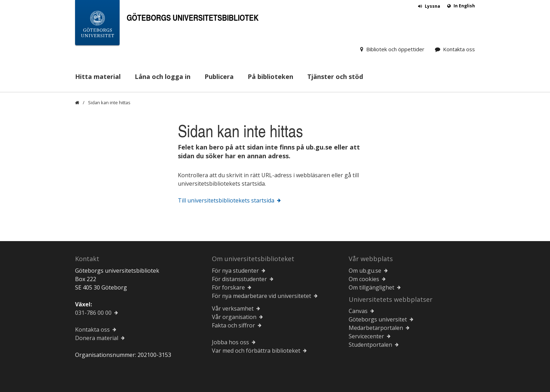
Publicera (219, 77)
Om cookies (364, 279)
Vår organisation (234, 317)
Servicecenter (366, 336)
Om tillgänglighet (371, 287)
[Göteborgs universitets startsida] (97, 24)
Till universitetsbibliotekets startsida (226, 200)
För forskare (228, 287)
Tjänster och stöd (335, 77)
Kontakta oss (459, 49)
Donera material (97, 338)
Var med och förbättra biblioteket (256, 351)
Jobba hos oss (230, 342)
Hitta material (98, 77)
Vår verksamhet (233, 308)
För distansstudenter (239, 279)
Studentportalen (370, 345)
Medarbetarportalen (376, 328)
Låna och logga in (163, 77)
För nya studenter (235, 271)
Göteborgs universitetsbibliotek (193, 17)
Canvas (358, 311)
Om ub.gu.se (365, 271)
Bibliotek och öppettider (395, 49)
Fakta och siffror (233, 325)
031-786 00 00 (93, 313)
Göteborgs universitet (378, 319)
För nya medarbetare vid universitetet (261, 296)
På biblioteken (270, 77)
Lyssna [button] (432, 6)
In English (464, 6)
